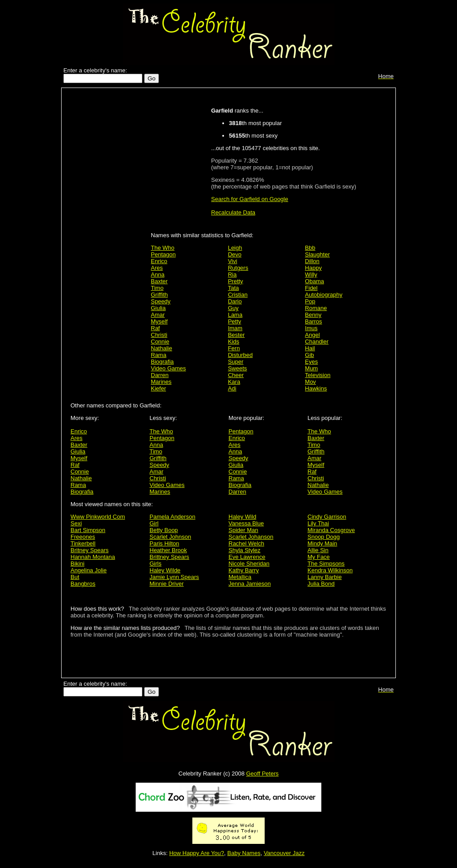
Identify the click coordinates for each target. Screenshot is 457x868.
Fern (234, 348)
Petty (235, 321)
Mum (311, 368)
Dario (235, 301)
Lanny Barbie (325, 577)
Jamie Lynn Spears (174, 577)
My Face (319, 557)
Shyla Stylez (245, 550)
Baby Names (244, 853)
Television (318, 375)
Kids (234, 342)
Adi (232, 388)
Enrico (159, 261)
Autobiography (324, 295)
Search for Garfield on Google (250, 199)
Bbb (310, 248)
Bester (237, 335)
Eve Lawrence (247, 557)
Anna (158, 275)
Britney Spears (89, 550)
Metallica (240, 577)
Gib (309, 355)
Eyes (311, 362)
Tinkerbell (83, 543)
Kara (234, 382)
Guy (233, 308)
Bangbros (83, 584)
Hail (310, 348)
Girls (156, 564)
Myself (159, 321)
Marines (161, 382)
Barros (313, 321)
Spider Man (243, 530)
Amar (158, 315)
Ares (157, 268)
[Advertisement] (108, 233)
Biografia (162, 362)
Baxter (159, 281)
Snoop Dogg (324, 537)
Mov (310, 382)
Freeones (83, 537)
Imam (235, 328)
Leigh (235, 248)
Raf (155, 328)
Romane (316, 308)
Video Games (168, 368)
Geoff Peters (262, 774)
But (75, 577)
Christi (159, 335)
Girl (154, 523)
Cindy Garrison (327, 517)
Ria (233, 275)
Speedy (161, 301)
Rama (159, 355)
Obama (314, 281)
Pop (310, 301)
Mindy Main (322, 543)
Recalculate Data (233, 212)
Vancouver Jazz (284, 853)
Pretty (236, 281)
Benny (313, 315)
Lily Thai (318, 523)
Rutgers (238, 268)
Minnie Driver (167, 584)
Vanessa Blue (246, 523)
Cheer (236, 375)
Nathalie (162, 348)
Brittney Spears (169, 557)
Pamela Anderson (172, 517)
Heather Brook (168, 550)
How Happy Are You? (197, 853)
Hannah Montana (93, 557)
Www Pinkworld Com (98, 517)
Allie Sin (318, 550)
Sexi (76, 523)
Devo (235, 254)
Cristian (238, 295)
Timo (157, 288)
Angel (312, 335)
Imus (311, 328)
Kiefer (158, 388)
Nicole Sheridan (249, 564)
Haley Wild (242, 517)
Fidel (311, 288)
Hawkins (316, 388)
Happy (313, 268)
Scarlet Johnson (170, 537)
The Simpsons (326, 564)
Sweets (238, 368)
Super (236, 362)
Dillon (312, 261)
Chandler (317, 342)
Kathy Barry (244, 570)
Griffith (159, 295)
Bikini (77, 564)
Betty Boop (164, 530)
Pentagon (163, 254)
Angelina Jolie (89, 570)
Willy (311, 275)
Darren (160, 375)
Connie (160, 342)
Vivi (233, 261)
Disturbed (241, 355)
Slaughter (317, 254)
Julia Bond (321, 584)
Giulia (158, 308)
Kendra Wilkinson (330, 570)
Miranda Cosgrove (331, 530)
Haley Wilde (165, 570)
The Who (163, 248)
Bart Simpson (88, 530)
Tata (234, 288)
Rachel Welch (246, 543)
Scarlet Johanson (251, 537)
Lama (235, 315)
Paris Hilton (164, 543)
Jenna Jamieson (250, 584)
